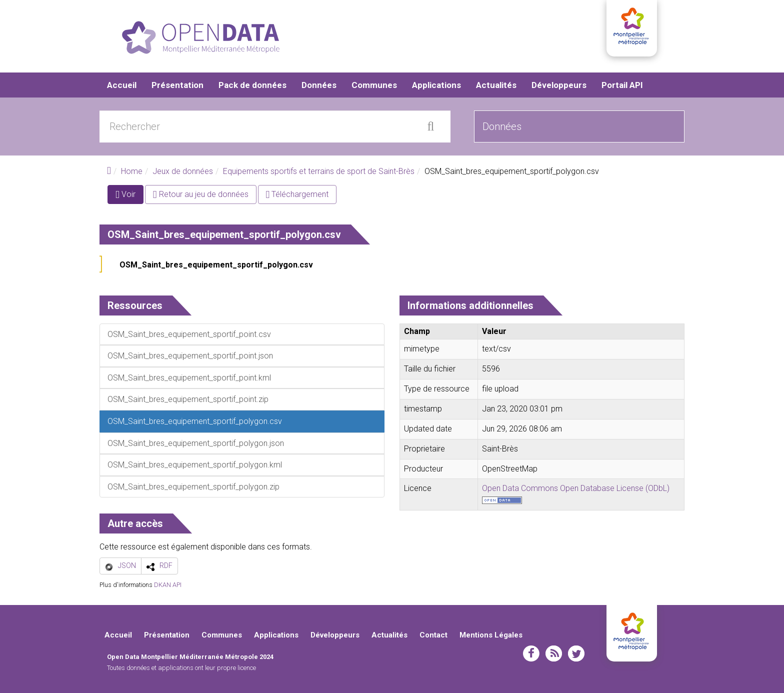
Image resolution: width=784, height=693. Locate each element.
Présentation (177, 85)
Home (132, 171)
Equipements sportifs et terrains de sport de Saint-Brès (319, 171)
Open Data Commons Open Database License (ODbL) (576, 488)
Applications (436, 85)
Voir (129, 196)
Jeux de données (183, 171)
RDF (166, 565)
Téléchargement (297, 194)
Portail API (622, 85)
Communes (374, 85)
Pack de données (252, 85)
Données (319, 85)
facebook (531, 653)
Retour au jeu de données (201, 194)
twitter (576, 653)
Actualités (496, 85)
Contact (433, 635)
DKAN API (168, 585)
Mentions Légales (491, 635)
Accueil (122, 85)
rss (554, 653)
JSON (127, 565)
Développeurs (559, 85)
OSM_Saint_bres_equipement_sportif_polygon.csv (216, 265)
